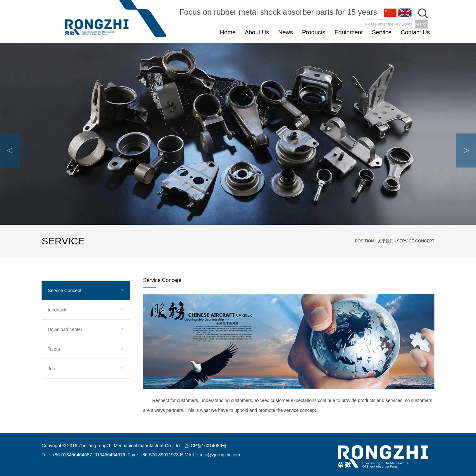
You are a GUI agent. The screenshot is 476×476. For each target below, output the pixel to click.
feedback (57, 310)
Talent (54, 349)
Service (382, 32)
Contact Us (415, 32)
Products (314, 32)
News (286, 32)
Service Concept (65, 291)
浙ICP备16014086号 (206, 446)
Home (228, 32)
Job (52, 369)
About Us (257, 32)
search (421, 24)
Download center (65, 329)
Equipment (349, 32)
